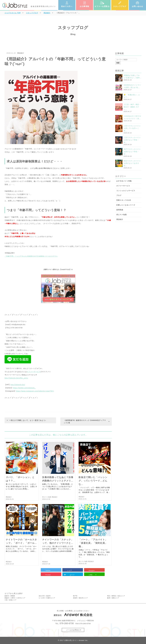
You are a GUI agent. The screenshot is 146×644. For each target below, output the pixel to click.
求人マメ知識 (47, 497)
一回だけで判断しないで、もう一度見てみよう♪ (28, 420)
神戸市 (75, 596)
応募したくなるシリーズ (126, 205)
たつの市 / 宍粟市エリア (47, 598)
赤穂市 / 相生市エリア (80, 598)
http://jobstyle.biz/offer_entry (16, 378)
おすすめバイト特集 (124, 181)
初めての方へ (67, 6)
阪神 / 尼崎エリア (113, 598)
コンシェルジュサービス (126, 191)
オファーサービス (34, 372)
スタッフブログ (120, 6)
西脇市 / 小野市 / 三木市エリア (15, 598)
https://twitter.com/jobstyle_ (24, 388)
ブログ (119, 195)
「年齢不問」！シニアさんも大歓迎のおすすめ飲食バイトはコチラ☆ (31, 256)
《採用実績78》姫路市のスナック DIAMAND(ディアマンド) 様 (85, 422)
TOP (13, 13)
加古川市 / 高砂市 (45, 596)
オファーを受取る (102, 6)
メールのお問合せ (73, 630)
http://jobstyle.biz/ (18, 385)
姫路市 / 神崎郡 (10, 596)
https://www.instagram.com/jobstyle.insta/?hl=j (35, 391)
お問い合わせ (138, 6)
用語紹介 (21, 53)
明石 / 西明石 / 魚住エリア (116, 596)
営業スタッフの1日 (124, 200)
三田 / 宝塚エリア (10, 600)
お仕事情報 (84, 6)
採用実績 (120, 210)
